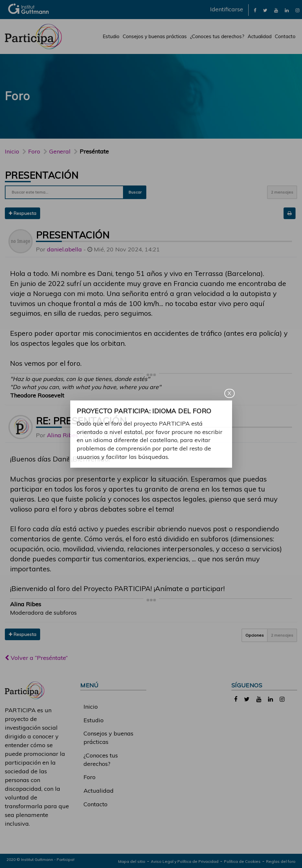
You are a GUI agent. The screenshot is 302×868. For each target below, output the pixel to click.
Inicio (12, 151)
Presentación (42, 175)
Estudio (111, 36)
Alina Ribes (62, 435)
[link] (255, 10)
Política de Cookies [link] (242, 861)
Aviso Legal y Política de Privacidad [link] (185, 861)
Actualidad (260, 36)
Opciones (255, 635)
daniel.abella (64, 249)
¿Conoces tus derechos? (217, 36)
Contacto (285, 36)
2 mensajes (282, 192)
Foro (89, 777)
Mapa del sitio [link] (132, 861)
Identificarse (227, 9)
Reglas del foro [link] (281, 861)
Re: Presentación (81, 421)
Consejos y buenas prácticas (155, 36)
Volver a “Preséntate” (36, 658)
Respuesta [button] (22, 213)
